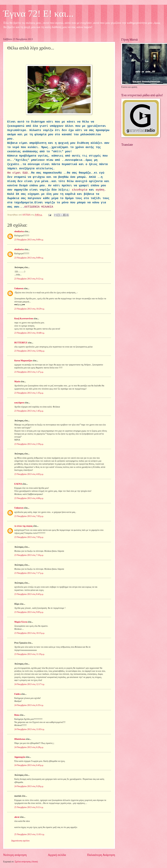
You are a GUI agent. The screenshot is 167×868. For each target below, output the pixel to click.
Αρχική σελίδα (57, 855)
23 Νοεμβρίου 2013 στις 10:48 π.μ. (30, 333)
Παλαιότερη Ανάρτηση (101, 855)
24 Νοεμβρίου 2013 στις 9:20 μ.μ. (29, 786)
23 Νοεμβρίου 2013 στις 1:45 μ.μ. (29, 411)
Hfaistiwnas (20, 739)
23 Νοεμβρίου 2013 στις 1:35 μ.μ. (29, 393)
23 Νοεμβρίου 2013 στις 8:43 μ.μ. (29, 594)
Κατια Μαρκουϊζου (23, 361)
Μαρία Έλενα (21, 622)
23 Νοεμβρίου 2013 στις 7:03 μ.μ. (29, 537)
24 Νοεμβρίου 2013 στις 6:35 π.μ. (29, 705)
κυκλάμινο (19, 403)
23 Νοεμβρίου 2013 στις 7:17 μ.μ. (29, 573)
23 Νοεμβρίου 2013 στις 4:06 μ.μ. (29, 498)
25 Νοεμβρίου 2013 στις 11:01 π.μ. (30, 834)
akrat (17, 817)
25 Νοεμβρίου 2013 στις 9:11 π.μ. (29, 807)
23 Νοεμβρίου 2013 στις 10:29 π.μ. (30, 309)
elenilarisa (19, 231)
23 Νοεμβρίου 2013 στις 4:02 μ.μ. (29, 474)
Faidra (17, 694)
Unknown (19, 288)
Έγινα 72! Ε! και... (38, 14)
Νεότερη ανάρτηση (15, 855)
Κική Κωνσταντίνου (24, 319)
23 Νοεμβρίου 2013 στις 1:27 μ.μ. (29, 372)
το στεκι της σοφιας (23, 526)
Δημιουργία (20, 757)
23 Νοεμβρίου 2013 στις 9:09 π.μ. (29, 240)
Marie (17, 382)
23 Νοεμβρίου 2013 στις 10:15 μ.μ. (30, 633)
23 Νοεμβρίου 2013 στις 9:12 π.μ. (29, 279)
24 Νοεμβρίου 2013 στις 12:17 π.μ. (30, 684)
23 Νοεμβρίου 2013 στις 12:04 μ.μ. (30, 351)
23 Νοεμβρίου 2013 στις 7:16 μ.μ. (29, 555)
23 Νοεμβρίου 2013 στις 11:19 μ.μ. (30, 654)
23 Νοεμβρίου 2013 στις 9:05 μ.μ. (29, 612)
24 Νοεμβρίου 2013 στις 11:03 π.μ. (30, 729)
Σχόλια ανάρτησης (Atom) (26, 862)
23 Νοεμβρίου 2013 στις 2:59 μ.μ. (29, 444)
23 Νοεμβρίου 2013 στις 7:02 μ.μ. (29, 516)
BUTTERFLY (21, 343)
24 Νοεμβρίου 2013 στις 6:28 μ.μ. (29, 747)
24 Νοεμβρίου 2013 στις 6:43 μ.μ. (29, 765)
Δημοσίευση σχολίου (20, 841)
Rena (17, 715)
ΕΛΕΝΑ (18, 484)
